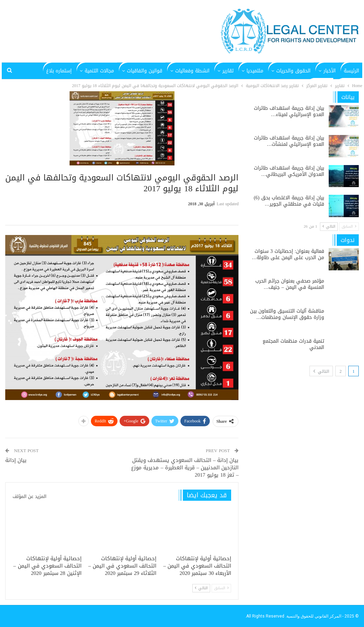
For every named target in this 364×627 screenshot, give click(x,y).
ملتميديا (255, 71)
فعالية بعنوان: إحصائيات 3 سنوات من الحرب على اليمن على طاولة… (288, 254)
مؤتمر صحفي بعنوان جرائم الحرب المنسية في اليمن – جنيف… (290, 284)
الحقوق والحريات (293, 71)
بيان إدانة (16, 460)
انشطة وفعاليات (192, 71)
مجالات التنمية (99, 71)
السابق (221, 588)
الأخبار (330, 71)
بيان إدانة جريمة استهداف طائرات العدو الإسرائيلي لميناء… (289, 111)
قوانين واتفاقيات (145, 71)
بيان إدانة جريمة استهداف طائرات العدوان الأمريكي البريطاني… (289, 171)
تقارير (228, 71)
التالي (201, 588)
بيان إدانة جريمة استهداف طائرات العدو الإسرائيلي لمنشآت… (289, 141)
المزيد (66, 71)
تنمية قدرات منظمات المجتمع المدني (293, 344)
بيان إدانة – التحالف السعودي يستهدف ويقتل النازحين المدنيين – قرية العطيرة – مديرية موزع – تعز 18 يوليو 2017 (185, 468)
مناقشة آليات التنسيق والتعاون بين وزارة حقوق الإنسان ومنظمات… (287, 314)
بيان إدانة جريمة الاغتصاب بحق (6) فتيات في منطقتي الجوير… (289, 201)
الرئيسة (351, 71)
